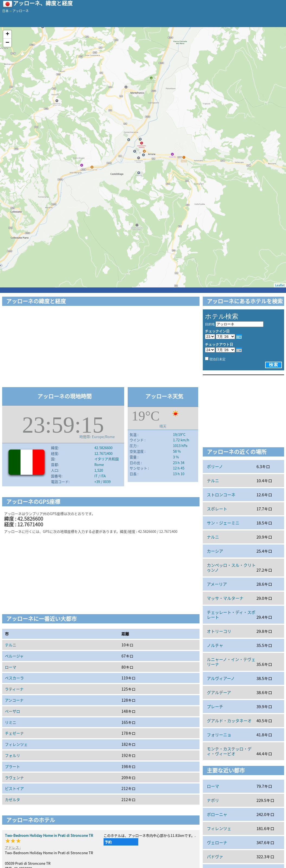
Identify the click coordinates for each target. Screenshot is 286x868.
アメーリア (217, 584)
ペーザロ (12, 711)
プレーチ (215, 707)
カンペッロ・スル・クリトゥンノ (231, 568)
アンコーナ (14, 700)
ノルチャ (215, 645)
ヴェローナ (217, 843)
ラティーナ (14, 689)
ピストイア (14, 788)
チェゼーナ (14, 733)
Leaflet (280, 285)
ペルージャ (14, 656)
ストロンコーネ (221, 495)
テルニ (11, 645)
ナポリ (213, 800)
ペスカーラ (14, 678)
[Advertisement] (101, 347)
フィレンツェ (16, 744)
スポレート (217, 509)
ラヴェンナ (14, 778)
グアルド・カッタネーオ (229, 721)
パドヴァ (215, 857)
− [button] (7, 43)
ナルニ (213, 537)
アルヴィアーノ (221, 678)
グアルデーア (219, 692)
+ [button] (7, 34)
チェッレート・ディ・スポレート (231, 615)
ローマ (11, 667)
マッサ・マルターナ (225, 598)
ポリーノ (215, 467)
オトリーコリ (219, 631)
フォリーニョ (219, 735)
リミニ (11, 722)
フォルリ (12, 755)
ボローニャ (217, 814)
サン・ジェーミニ (223, 523)
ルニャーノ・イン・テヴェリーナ (231, 662)
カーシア (215, 551)
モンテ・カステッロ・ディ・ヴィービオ (229, 751)
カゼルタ (12, 799)
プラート (12, 766)
